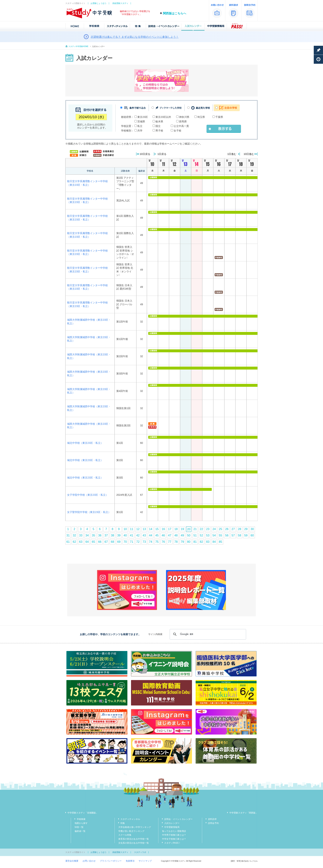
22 (201, 529)
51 (195, 535)
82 (201, 542)
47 (170, 535)
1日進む (232, 154)
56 (227, 535)
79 (182, 542)
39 (119, 535)
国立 (158, 126)
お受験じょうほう (99, 3)
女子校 (177, 131)
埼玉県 (201, 117)
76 (163, 542)
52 (201, 535)
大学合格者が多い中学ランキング (135, 827)
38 (113, 535)
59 (246, 535)
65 (93, 542)
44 (151, 535)
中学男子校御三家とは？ (174, 835)
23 (208, 529)
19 (182, 529)
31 (68, 535)
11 (132, 529)
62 (74, 542)
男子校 (159, 131)
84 (214, 542)
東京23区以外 (163, 117)
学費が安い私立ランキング (131, 831)
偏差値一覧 (80, 831)
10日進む (249, 154)
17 (170, 529)
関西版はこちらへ (175, 13)
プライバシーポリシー (111, 861)
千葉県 (219, 117)
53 (208, 535)
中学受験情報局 (172, 827)
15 (157, 529)
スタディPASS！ (172, 843)
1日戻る (162, 154)
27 (233, 529)
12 (138, 529)
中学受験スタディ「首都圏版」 (83, 813)
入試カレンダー (172, 823)
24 (214, 529)
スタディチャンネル (130, 819)
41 (132, 535)
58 (240, 535)
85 (220, 542)
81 (195, 542)
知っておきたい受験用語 (174, 831)
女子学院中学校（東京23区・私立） (88, 495)
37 (106, 535)
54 (214, 535)
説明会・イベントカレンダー (178, 819)
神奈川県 (184, 117)
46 (163, 535)
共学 (140, 131)
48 (176, 535)
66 (100, 542)
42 (138, 535)
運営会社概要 (72, 861)
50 (189, 535)
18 (176, 529)
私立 (140, 126)
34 (87, 535)
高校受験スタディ (120, 3)
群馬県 (183, 121)
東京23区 (143, 117)
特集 (123, 823)
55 (220, 535)
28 (240, 529)
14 (151, 529)
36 (100, 535)
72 (138, 542)
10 (125, 529)
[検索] (207, 634)
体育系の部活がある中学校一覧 (134, 839)
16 (163, 529)
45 (157, 535)
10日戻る (145, 154)
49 (182, 535)
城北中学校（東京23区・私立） (85, 443)
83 (208, 542)
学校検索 (81, 819)
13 (144, 529)
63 (81, 542)
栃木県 (159, 121)
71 (132, 542)
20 (189, 529)
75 (157, 542)
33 (81, 535)
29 (246, 529)
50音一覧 (79, 827)
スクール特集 (125, 835)
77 (170, 542)
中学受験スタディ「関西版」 (244, 813)
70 (125, 542)
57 (233, 535)
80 (189, 542)
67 (106, 542)
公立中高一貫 (181, 126)
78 (176, 542)
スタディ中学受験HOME (78, 46)
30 (252, 529)
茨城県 (141, 121)
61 (68, 542)
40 (125, 535)
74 (151, 542)
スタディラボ (140, 852)
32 (74, 535)
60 (252, 535)
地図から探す (81, 823)
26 (227, 529)
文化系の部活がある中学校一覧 (134, 843)
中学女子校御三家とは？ (174, 839)
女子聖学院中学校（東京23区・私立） (89, 512)
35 (93, 535)
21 (195, 529)
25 (220, 529)
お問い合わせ (89, 861)
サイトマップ (145, 861)
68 (113, 542)
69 (119, 542)
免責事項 (130, 861)
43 (144, 535)
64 (87, 542)
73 (144, 542)
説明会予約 (213, 823)
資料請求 (212, 819)
